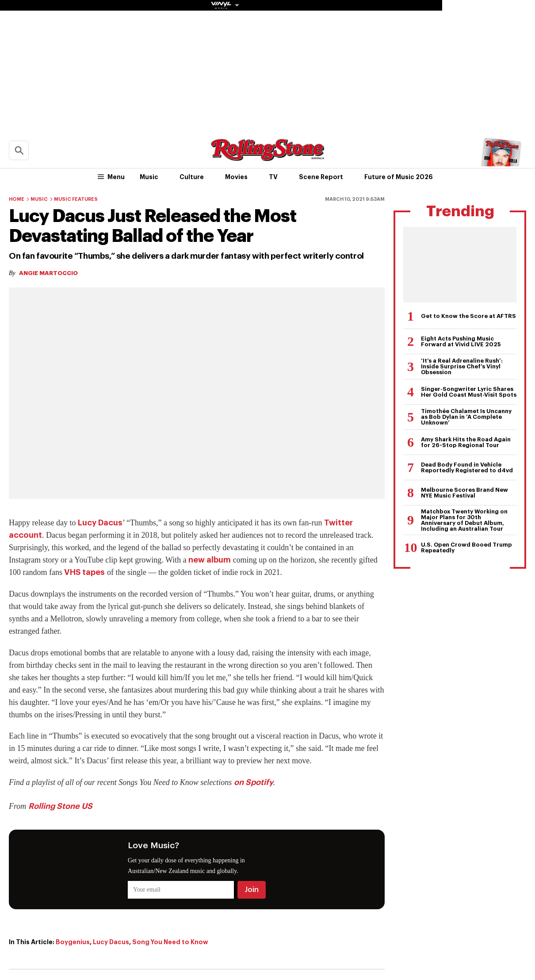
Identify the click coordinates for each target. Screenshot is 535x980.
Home (17, 199)
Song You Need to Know (170, 942)
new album (210, 560)
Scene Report (321, 177)
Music (149, 177)
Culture (192, 177)
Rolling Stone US (60, 806)
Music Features (76, 199)
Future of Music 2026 (399, 177)
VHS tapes (84, 572)
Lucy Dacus (100, 523)
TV (273, 177)
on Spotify (254, 782)
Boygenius (73, 942)
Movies (236, 177)
